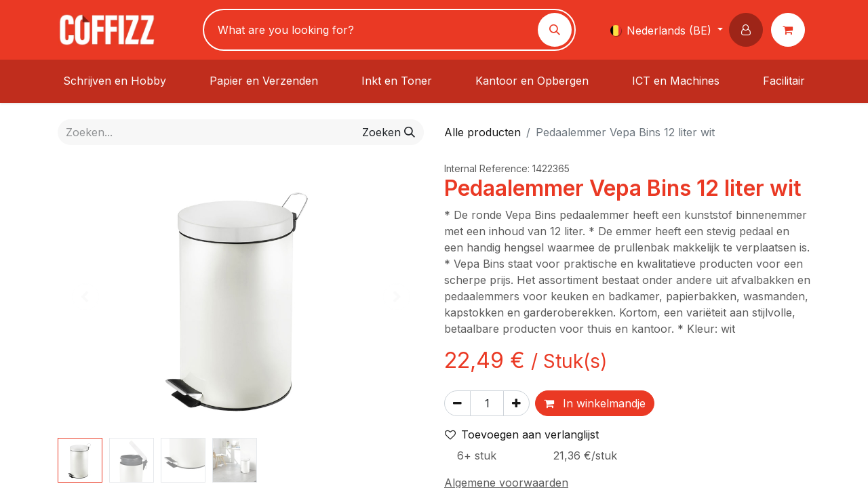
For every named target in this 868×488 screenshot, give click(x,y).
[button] (749, 30)
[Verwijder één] (457, 403)
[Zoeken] (555, 30)
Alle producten (482, 132)
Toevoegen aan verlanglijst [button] (522, 434)
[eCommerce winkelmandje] (791, 30)
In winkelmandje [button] (595, 403)
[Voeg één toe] (516, 403)
